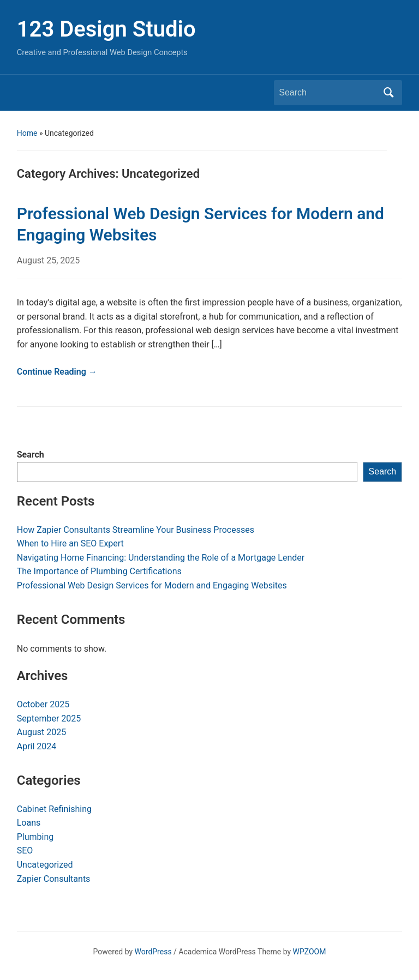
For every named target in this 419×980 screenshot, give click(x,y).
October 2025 (43, 704)
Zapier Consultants (54, 879)
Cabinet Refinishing (54, 809)
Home (27, 133)
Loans (29, 823)
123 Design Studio (106, 29)
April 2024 (37, 746)
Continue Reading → (57, 372)
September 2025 (49, 719)
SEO (25, 850)
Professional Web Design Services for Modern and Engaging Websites (152, 585)
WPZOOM (310, 952)
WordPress (153, 952)
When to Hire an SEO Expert (70, 543)
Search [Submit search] (388, 93)
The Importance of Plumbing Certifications (99, 571)
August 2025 (41, 732)
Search (31, 455)
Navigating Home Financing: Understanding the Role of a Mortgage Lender (161, 558)
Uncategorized (45, 865)
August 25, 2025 (49, 260)
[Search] (328, 93)
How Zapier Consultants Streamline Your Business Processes (136, 530)
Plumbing (35, 837)
